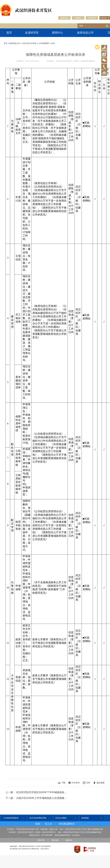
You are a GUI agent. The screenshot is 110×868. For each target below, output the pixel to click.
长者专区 (92, 18)
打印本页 (76, 783)
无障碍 (78, 18)
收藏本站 (69, 840)
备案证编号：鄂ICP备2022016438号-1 (23, 846)
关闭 (88, 783)
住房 (53, 43)
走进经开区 (32, 33)
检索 (107, 26)
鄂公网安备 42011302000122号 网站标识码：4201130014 (29, 849)
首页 (9, 33)
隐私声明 (41, 840)
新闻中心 (57, 33)
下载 (63, 783)
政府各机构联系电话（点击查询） (68, 835)
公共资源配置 (44, 43)
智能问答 (64, 18)
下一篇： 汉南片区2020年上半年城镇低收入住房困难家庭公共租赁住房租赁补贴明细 (52, 798)
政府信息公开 (85, 33)
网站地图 (55, 840)
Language (103, 18)
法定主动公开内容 (29, 43)
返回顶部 (100, 783)
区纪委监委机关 (67, 824)
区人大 (49, 824)
